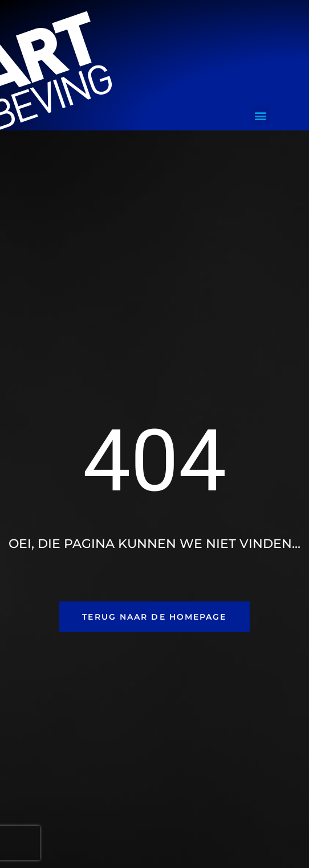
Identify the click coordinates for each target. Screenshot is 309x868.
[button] (261, 115)
